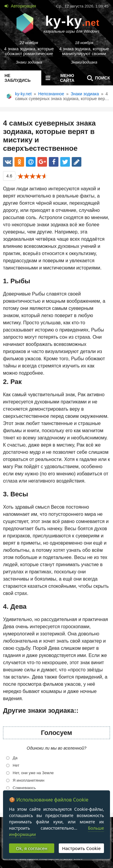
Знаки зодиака (85, 94)
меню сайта (59, 78)
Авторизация (23, 6)
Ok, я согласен (32, 848)
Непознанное (51, 94)
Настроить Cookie (81, 848)
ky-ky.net (23, 94)
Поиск (97, 78)
